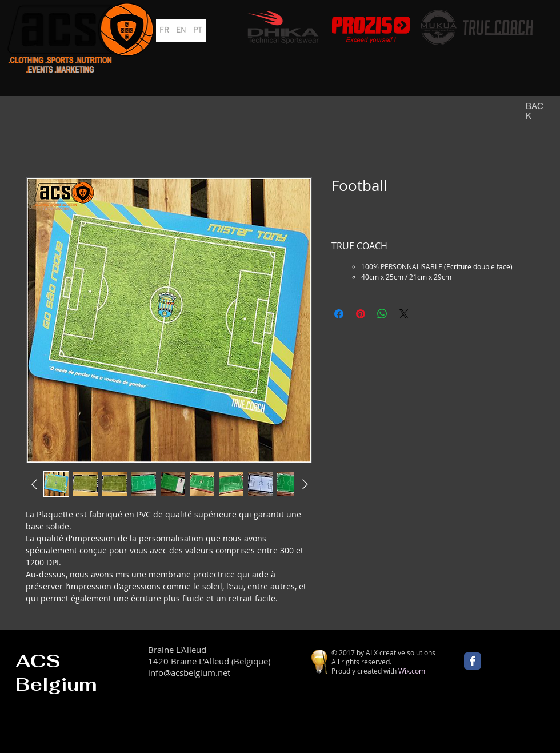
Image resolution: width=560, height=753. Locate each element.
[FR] (164, 31)
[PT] (197, 31)
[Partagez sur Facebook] (339, 314)
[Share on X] (404, 314)
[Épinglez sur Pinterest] (361, 314)
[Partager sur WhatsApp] (382, 314)
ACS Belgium (56, 672)
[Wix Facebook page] (473, 661)
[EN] (181, 31)
